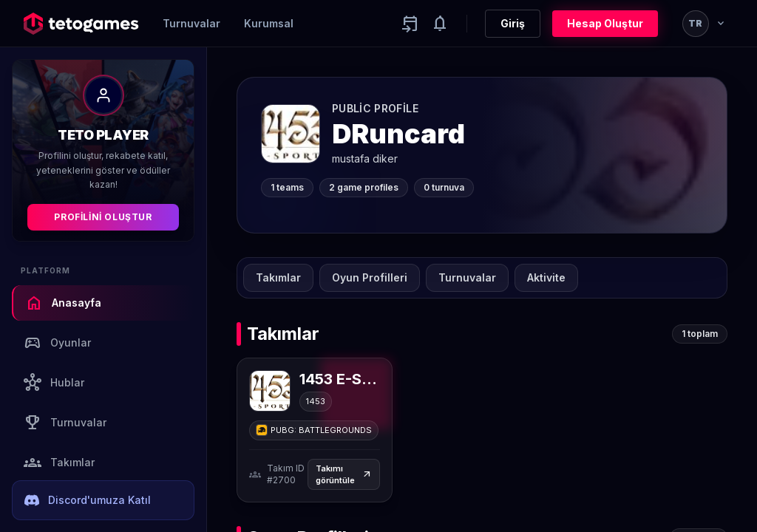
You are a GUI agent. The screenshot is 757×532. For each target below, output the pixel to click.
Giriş (513, 23)
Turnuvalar (191, 23)
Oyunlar (57, 343)
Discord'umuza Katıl (88, 500)
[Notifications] (440, 24)
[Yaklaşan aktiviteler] (410, 24)
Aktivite (546, 277)
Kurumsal (269, 23)
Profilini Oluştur (103, 217)
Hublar (54, 383)
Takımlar (59, 463)
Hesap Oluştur (605, 23)
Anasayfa (63, 303)
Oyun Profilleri (370, 277)
